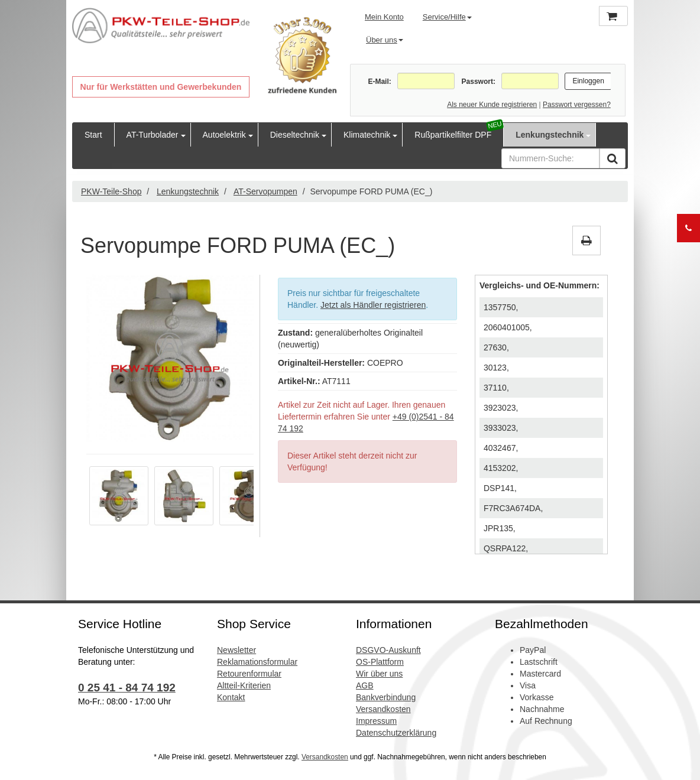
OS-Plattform (380, 662)
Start (93, 135)
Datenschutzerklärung (396, 733)
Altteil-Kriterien (244, 685)
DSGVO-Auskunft (388, 650)
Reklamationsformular (257, 662)
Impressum (376, 721)
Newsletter (236, 650)
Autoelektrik (224, 135)
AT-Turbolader (153, 135)
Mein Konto (384, 17)
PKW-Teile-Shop (111, 191)
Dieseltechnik (295, 135)
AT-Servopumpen (265, 191)
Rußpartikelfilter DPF (453, 135)
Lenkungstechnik (550, 135)
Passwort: (479, 82)
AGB (365, 685)
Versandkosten (383, 709)
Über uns (385, 40)
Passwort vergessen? (577, 105)
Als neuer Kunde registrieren (492, 105)
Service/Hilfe (447, 17)
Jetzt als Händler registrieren (373, 305)
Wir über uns (379, 674)
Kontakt (231, 697)
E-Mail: (379, 82)
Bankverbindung (386, 697)
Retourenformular (249, 674)
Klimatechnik (367, 135)
